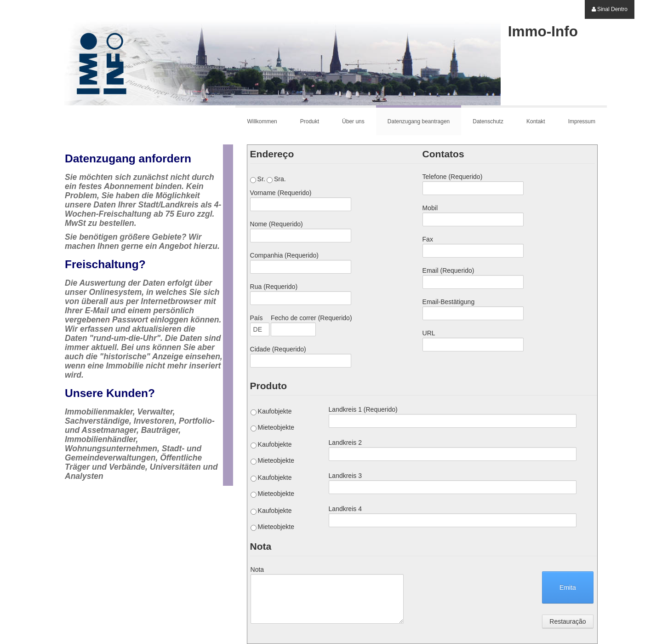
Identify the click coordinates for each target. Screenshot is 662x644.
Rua (274, 287)
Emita (568, 587)
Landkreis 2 (345, 443)
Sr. (258, 179)
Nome (277, 224)
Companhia (284, 255)
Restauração (568, 621)
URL (429, 333)
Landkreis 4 (345, 509)
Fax (428, 239)
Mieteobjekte (272, 428)
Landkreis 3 (345, 476)
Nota (257, 569)
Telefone (453, 177)
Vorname (281, 193)
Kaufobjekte (271, 411)
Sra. (276, 179)
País (257, 318)
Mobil (430, 208)
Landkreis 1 (363, 409)
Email (448, 270)
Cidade (278, 349)
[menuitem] (610, 9)
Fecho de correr (311, 318)
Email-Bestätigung (449, 302)
